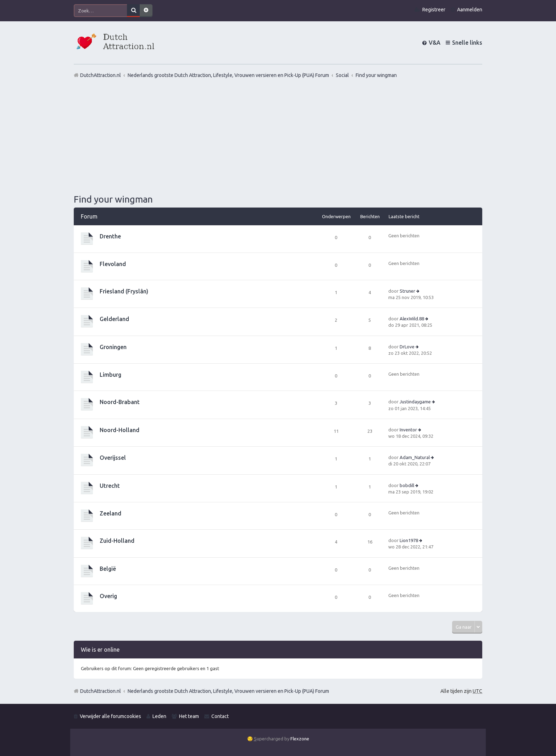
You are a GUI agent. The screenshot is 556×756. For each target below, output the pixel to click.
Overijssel (113, 458)
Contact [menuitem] (220, 716)
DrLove (407, 347)
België (108, 569)
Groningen (113, 347)
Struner (407, 291)
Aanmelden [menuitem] (470, 10)
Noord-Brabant (120, 402)
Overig (108, 596)
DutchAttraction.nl (101, 691)
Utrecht (110, 486)
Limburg (110, 375)
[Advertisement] (278, 136)
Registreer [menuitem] (434, 10)
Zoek (133, 11)
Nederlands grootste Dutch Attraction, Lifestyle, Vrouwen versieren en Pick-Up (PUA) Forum (228, 691)
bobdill (407, 485)
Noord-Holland (119, 430)
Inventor (408, 430)
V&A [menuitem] (435, 43)
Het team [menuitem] (189, 716)
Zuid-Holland (117, 541)
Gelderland (114, 319)
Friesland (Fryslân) (124, 291)
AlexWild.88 (412, 319)
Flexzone (300, 739)
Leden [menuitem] (159, 716)
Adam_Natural (415, 457)
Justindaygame (415, 402)
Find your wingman (113, 199)
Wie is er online (100, 650)
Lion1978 (409, 540)
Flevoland (113, 264)
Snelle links (467, 43)
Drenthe (110, 236)
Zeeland (110, 513)
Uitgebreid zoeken (146, 11)
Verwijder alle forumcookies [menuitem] (110, 716)
